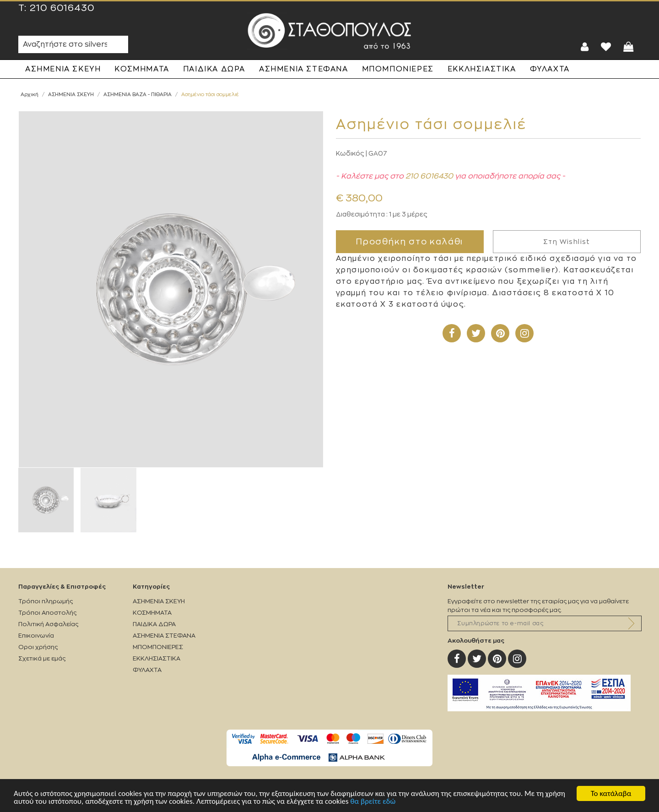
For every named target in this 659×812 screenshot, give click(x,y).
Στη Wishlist (567, 242)
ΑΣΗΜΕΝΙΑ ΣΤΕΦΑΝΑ (304, 69)
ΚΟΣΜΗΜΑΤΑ (142, 69)
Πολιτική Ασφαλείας (48, 624)
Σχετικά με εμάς (42, 658)
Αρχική (30, 95)
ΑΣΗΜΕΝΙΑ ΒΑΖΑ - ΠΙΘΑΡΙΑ (138, 95)
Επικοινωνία (36, 636)
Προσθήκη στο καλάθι (410, 242)
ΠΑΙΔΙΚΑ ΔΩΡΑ (214, 69)
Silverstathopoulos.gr (329, 31)
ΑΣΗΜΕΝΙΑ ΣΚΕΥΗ (63, 69)
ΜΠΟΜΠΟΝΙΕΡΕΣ (398, 69)
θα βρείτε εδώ (373, 801)
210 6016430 (62, 8)
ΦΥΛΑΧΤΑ (550, 69)
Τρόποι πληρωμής (46, 601)
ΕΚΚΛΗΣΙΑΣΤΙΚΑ (482, 69)
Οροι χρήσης (38, 647)
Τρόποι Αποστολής (47, 613)
